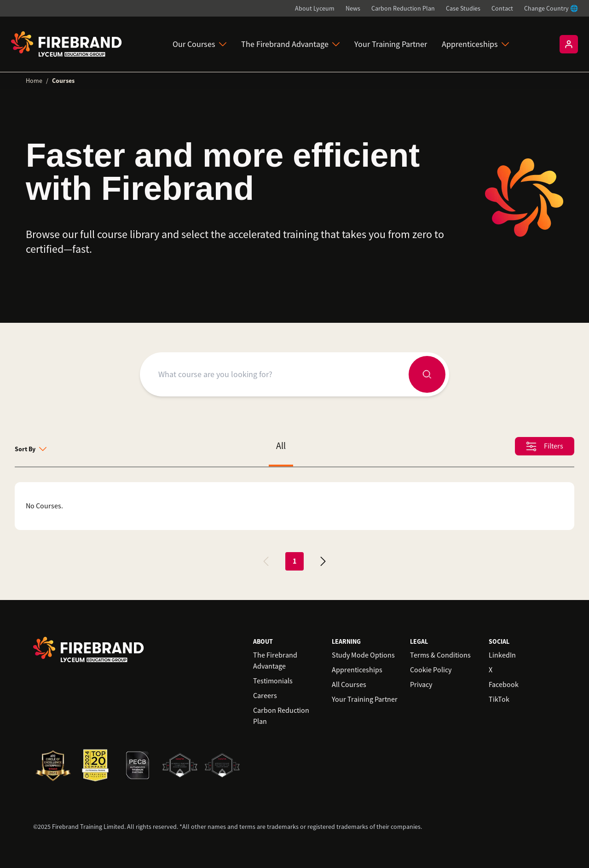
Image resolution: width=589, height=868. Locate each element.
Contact (502, 8)
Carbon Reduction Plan (403, 8)
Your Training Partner (391, 44)
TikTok (499, 699)
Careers (265, 696)
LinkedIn (502, 655)
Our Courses (199, 44)
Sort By (31, 449)
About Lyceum (315, 8)
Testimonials (273, 681)
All (281, 446)
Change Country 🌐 (551, 8)
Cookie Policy (431, 670)
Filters (545, 446)
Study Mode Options (363, 655)
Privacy (421, 685)
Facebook (504, 685)
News (353, 8)
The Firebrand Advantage (290, 44)
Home (34, 81)
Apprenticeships (475, 44)
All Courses (349, 685)
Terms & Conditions (440, 655)
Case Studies (463, 8)
